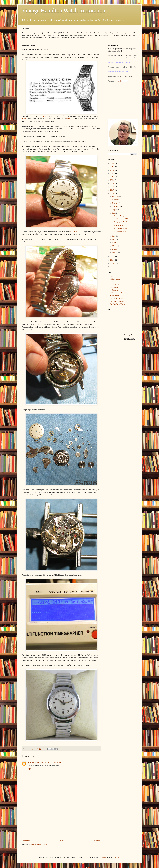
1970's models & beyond (118, 293)
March (115, 246)
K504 (68, 119)
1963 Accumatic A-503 (119, 222)
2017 (112, 190)
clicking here (123, 81)
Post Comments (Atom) (39, 845)
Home (62, 841)
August (115, 210)
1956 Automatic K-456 (119, 229)
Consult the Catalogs (117, 301)
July (114, 213)
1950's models (114, 287)
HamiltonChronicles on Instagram (119, 63)
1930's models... (115, 282)
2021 (112, 177)
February (115, 249)
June (114, 236)
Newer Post (26, 841)
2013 (112, 263)
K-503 (24, 119)
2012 (112, 267)
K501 (45, 116)
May (114, 239)
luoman (103, 857)
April (114, 243)
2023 (112, 170)
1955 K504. (74, 232)
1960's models (114, 290)
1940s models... (115, 284)
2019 (112, 184)
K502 (53, 116)
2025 (112, 164)
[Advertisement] (61, 822)
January (115, 253)
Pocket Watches (115, 296)
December (116, 196)
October (115, 203)
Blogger (117, 857)
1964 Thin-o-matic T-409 (120, 219)
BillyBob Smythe (34, 762)
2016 (112, 193)
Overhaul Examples (116, 298)
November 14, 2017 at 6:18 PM (50, 762)
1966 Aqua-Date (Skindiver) (121, 216)
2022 (112, 174)
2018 (112, 187)
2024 (112, 167)
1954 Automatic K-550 (119, 232)
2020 (112, 180)
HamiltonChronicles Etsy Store (118, 72)
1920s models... (115, 279)
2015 (112, 257)
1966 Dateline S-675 (119, 225)
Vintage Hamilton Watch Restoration (64, 11)
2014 (112, 260)
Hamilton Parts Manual (117, 304)
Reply (30, 769)
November (116, 200)
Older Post (97, 841)
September (116, 206)
